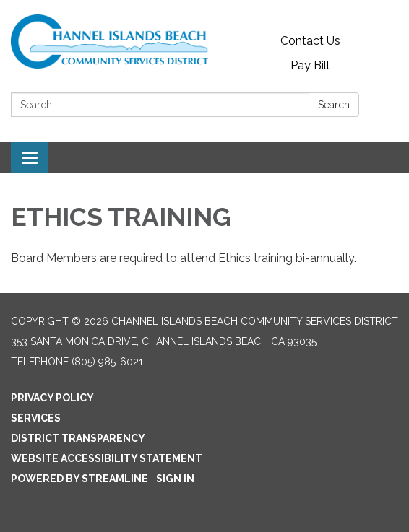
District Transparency (78, 438)
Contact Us (310, 41)
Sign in (175, 479)
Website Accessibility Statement (107, 458)
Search (334, 105)
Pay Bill (310, 65)
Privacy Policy (52, 398)
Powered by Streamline (79, 479)
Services (36, 418)
